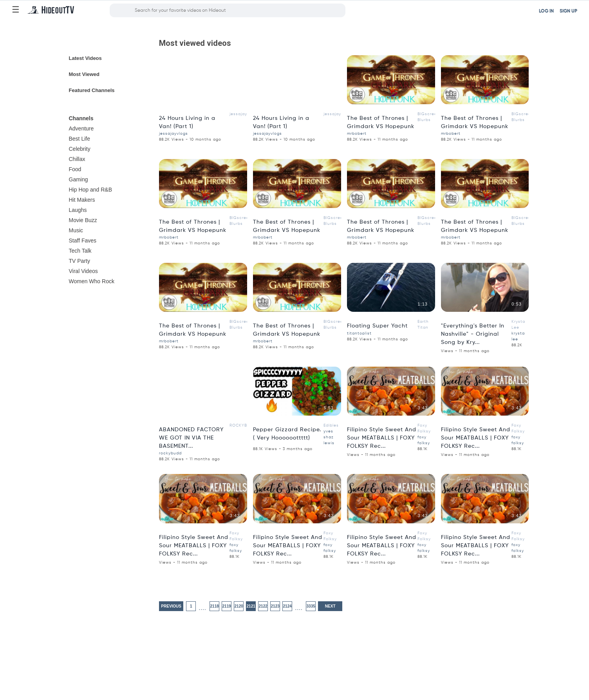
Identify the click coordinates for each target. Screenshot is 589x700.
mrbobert (357, 134)
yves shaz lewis (329, 437)
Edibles (331, 425)
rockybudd (170, 453)
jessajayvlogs (244, 114)
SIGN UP (568, 11)
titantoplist (359, 333)
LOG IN (546, 11)
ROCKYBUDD (243, 425)
